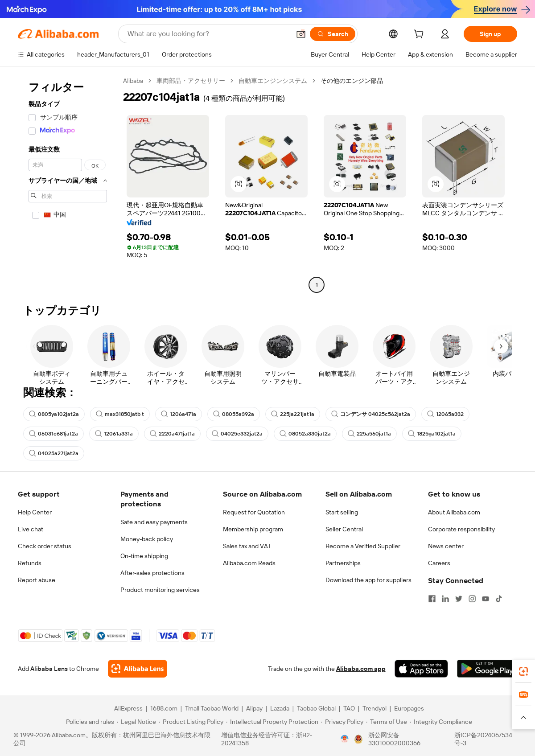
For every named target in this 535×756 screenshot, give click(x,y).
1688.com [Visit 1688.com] (164, 708)
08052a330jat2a (305, 434)
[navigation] (68, 184)
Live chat (31, 529)
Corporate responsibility (461, 529)
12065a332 (445, 414)
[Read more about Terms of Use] (387, 722)
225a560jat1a (369, 434)
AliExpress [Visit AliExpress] (128, 708)
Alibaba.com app (361, 669)
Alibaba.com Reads (249, 563)
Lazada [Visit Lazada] (280, 708)
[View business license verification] (345, 739)
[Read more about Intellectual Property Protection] (272, 722)
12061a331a (114, 434)
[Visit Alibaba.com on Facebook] (432, 599)
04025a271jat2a (54, 453)
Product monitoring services (160, 590)
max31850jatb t (120, 414)
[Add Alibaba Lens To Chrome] (138, 669)
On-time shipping (144, 556)
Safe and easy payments (154, 522)
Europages (409, 708)
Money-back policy (147, 539)
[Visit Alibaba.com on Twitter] (459, 599)
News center (446, 546)
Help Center (35, 512)
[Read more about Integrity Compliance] (441, 722)
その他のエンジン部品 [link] (352, 81)
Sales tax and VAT (247, 546)
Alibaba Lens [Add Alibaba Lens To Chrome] (49, 669)
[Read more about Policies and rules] (89, 722)
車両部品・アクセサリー (191, 81)
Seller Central (344, 529)
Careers (439, 563)
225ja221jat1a (293, 414)
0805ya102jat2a (54, 414)
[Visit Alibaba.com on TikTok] (499, 599)
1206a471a (179, 414)
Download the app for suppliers (368, 580)
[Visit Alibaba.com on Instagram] (472, 599)
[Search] (333, 34)
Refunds (30, 563)
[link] (523, 671)
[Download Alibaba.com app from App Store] (421, 669)
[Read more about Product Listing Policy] (191, 722)
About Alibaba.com (454, 512)
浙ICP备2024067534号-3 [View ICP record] (483, 739)
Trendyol (374, 708)
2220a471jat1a (172, 434)
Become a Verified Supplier (363, 546)
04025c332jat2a (237, 434)
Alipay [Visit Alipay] (254, 708)
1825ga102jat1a (432, 434)
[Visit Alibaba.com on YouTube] (486, 599)
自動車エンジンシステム (273, 81)
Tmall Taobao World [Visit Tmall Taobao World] (212, 708)
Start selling (342, 512)
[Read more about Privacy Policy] (342, 722)
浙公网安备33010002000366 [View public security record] (394, 739)
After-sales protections (152, 573)
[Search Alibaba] (208, 34)
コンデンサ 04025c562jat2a (371, 414)
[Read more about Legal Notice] (136, 722)
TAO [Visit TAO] (349, 708)
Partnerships (343, 563)
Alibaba (133, 81)
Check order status (45, 546)
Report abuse (37, 580)
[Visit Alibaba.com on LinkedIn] (445, 599)
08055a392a (234, 414)
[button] (301, 34)
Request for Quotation (254, 512)
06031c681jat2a (53, 434)
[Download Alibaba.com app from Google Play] (487, 669)
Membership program (253, 529)
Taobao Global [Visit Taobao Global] (316, 708)
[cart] (420, 35)
